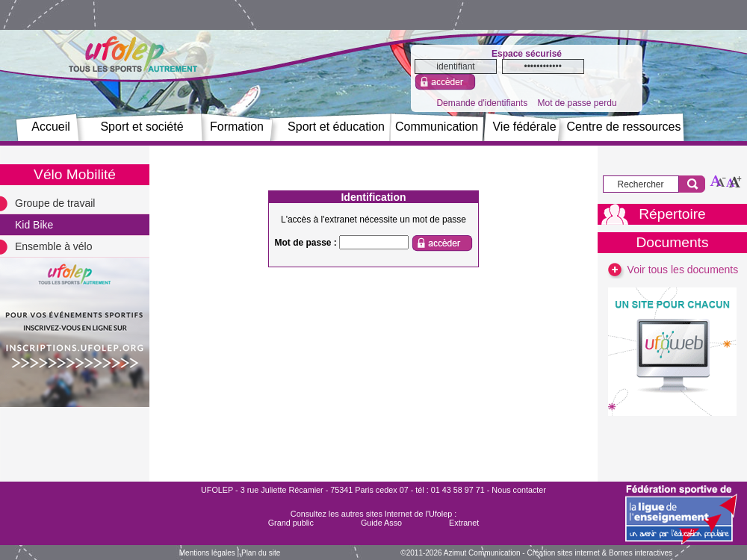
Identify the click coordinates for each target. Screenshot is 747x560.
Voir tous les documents (673, 270)
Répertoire (672, 214)
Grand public (291, 523)
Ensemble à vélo (54, 246)
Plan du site (261, 553)
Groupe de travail (55, 203)
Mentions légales (207, 553)
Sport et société (142, 127)
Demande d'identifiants (482, 103)
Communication (437, 127)
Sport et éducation (336, 127)
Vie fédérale (524, 127)
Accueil (51, 127)
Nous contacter (519, 490)
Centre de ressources (624, 127)
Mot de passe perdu (577, 103)
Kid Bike (34, 225)
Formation (237, 127)
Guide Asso (381, 523)
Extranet (464, 523)
